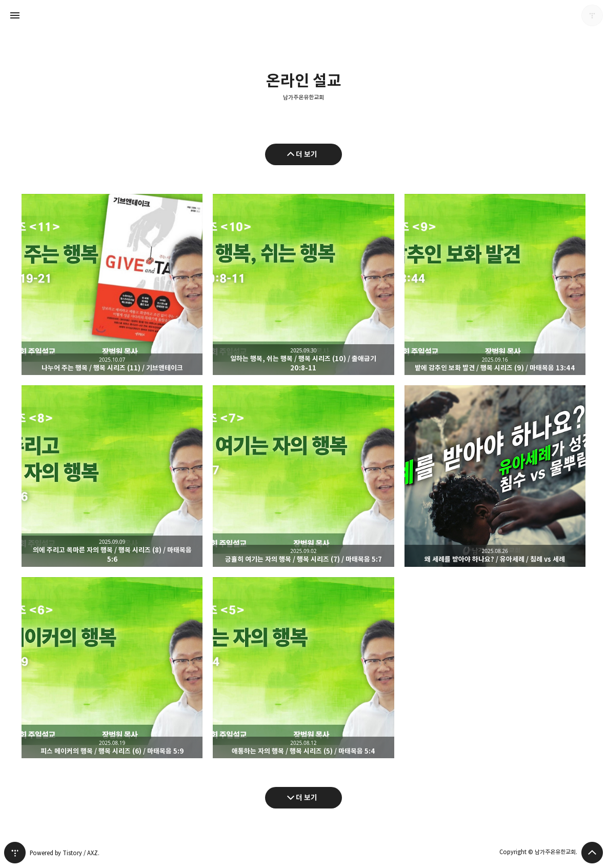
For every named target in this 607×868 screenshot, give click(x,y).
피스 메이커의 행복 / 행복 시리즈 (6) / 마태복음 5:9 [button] (112, 668)
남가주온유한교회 (304, 97)
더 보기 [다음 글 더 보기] (307, 797)
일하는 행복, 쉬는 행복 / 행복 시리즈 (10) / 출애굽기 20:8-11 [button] (303, 284)
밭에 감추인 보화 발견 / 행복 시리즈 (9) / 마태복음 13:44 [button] (495, 284)
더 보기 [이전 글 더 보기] (307, 154)
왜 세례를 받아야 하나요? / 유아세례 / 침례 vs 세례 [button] (495, 476)
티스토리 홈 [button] (15, 853)
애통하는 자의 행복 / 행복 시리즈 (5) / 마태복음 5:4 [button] (303, 668)
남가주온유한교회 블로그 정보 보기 (592, 15)
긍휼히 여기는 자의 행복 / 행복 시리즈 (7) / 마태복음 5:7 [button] (303, 476)
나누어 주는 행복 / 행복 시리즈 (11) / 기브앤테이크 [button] (112, 284)
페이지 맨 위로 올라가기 (592, 853)
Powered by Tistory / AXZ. (65, 853)
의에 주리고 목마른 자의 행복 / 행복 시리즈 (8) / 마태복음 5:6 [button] (112, 476)
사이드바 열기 (15, 15)
